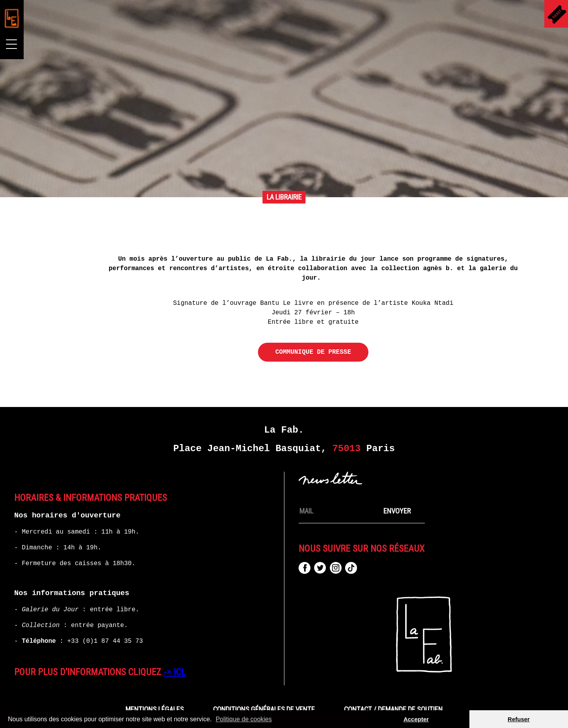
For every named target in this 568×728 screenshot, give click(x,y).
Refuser (519, 719)
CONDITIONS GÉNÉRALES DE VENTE (264, 709)
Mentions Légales (155, 709)
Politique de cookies (244, 719)
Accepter (416, 719)
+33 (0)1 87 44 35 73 (105, 641)
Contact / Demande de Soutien (393, 709)
